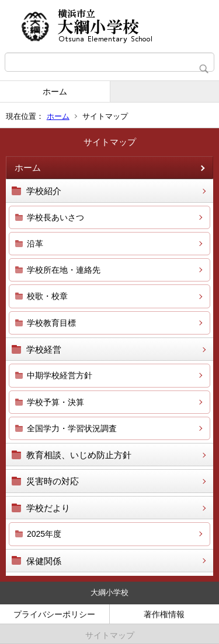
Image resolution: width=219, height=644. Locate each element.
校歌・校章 (47, 296)
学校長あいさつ (55, 217)
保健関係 (44, 561)
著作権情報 (164, 614)
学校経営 (44, 349)
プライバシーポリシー (54, 614)
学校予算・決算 (55, 402)
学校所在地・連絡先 (64, 270)
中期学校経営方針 (60, 375)
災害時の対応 (53, 481)
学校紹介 (44, 191)
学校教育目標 (51, 323)
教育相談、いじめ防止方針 (79, 455)
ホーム (55, 92)
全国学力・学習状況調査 (72, 428)
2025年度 (44, 534)
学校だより (48, 508)
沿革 (35, 244)
